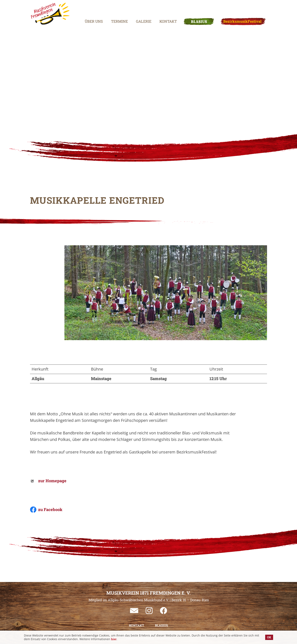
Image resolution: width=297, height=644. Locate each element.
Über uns (89, 11)
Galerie (139, 11)
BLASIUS (194, 11)
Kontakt (163, 11)
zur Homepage (52, 481)
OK (269, 637)
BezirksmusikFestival (237, 11)
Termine (114, 11)
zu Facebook (50, 509)
